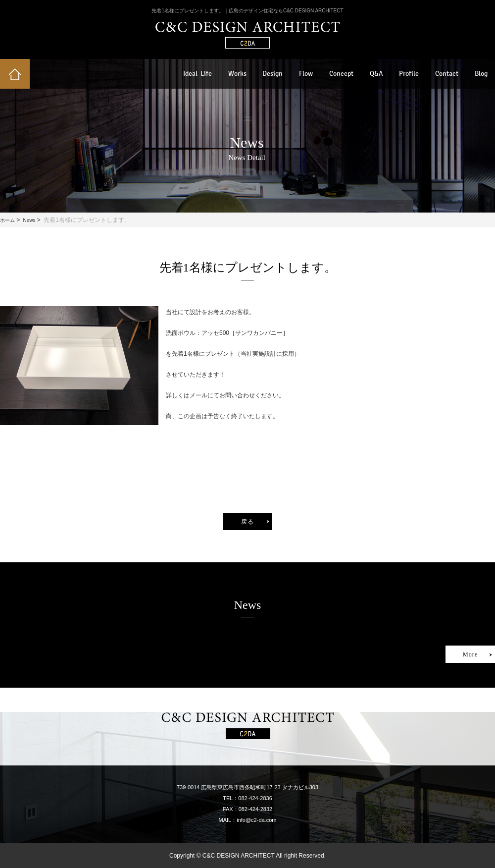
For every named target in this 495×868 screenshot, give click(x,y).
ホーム (7, 220)
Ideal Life (198, 74)
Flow (306, 74)
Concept (341, 74)
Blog (481, 74)
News (29, 220)
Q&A (376, 74)
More (470, 654)
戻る (247, 522)
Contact (447, 74)
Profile (409, 74)
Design (272, 74)
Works (237, 74)
